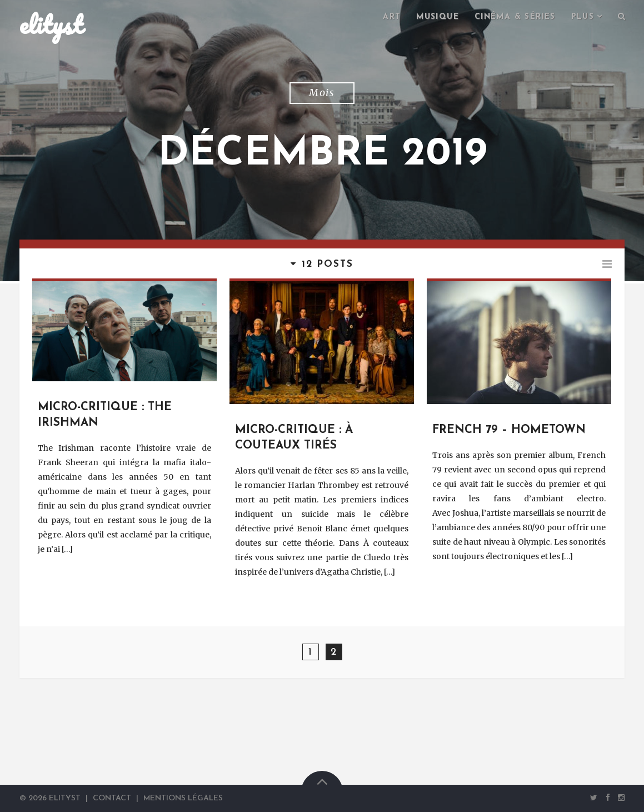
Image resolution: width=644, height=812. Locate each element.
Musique (438, 17)
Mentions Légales (183, 798)
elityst (51, 24)
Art (392, 17)
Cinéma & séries (515, 17)
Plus (583, 17)
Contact (112, 798)
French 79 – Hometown (509, 430)
